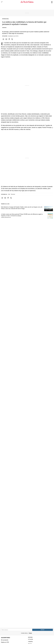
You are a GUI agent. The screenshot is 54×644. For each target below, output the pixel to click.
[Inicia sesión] (52, 2)
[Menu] (2, 2)
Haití (9, 194)
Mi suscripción (5, 640)
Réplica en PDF (5, 642)
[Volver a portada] (27, 2)
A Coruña (30, 639)
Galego (30, 633)
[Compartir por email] (6, 39)
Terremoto (13, 194)
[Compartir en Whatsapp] (3, 39)
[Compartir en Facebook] (9, 39)
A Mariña (30, 642)
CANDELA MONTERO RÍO (6, 217)
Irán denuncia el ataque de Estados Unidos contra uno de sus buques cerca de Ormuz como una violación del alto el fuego (22, 208)
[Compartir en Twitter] (12, 39)
